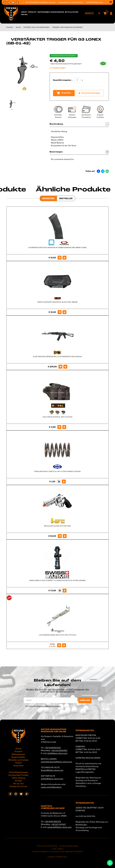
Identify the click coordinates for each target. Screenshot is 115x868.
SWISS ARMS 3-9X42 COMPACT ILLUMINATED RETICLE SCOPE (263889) (58, 580)
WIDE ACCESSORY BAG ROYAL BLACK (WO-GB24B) (58, 302)
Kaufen (64, 93)
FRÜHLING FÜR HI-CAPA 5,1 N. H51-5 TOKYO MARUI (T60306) (57, 471)
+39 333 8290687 (59, 750)
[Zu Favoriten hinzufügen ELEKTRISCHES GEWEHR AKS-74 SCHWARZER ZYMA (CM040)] (65, 367)
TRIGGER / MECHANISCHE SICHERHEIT (68, 27)
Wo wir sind (18, 784)
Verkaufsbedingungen (18, 772)
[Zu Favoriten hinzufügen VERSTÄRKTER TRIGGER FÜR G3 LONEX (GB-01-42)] (89, 93)
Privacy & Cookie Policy (47, 846)
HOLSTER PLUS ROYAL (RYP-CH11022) (58, 417)
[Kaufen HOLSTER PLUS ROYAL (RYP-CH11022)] (59, 427)
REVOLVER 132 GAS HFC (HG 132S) (58, 526)
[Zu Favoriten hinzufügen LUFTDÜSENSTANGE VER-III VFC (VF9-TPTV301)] (64, 645)
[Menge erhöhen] (82, 80)
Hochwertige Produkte (18, 775)
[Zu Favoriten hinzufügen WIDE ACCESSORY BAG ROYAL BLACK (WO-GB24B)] (64, 312)
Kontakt (18, 781)
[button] (111, 2)
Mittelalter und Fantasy (18, 760)
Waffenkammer (44, 12)
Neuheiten (48, 198)
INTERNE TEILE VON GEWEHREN (36, 27)
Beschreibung (79, 124)
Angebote (89, 13)
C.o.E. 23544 (58, 849)
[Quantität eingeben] (77, 80)
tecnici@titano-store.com (52, 770)
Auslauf (18, 763)
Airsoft (24, 12)
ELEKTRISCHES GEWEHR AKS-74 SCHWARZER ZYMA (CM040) (58, 357)
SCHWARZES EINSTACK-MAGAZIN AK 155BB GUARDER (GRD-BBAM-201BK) (58, 248)
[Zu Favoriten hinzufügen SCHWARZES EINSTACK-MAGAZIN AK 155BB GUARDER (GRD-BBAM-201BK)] (64, 258)
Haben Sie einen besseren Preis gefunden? (66, 64)
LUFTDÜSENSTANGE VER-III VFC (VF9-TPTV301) (58, 635)
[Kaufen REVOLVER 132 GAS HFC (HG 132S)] (60, 536)
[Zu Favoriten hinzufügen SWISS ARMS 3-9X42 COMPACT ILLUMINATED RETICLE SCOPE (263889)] (65, 591)
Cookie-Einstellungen (69, 846)
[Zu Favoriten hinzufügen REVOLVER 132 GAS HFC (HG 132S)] (65, 536)
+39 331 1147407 (59, 824)
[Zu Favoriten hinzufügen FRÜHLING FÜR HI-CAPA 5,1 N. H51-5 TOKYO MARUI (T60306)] (64, 482)
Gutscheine (18, 766)
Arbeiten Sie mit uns (18, 786)
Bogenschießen (57, 12)
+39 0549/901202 (53, 748)
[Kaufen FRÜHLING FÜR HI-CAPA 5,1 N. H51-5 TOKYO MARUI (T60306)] (59, 482)
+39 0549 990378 (53, 822)
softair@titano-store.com (49, 2)
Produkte (10, 27)
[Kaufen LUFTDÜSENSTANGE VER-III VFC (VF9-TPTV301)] (59, 645)
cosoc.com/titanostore (51, 787)
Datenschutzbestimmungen (49, 706)
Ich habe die (43, 706)
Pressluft (32, 12)
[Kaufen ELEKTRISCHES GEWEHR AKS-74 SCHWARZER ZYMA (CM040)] (60, 367)
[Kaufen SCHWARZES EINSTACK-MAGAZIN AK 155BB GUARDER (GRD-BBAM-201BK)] (60, 258)
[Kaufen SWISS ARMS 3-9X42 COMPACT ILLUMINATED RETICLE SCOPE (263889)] (60, 591)
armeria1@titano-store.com (60, 827)
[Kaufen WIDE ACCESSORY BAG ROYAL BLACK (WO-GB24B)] (60, 312)
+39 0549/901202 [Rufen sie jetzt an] (78, 2)
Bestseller (66, 198)
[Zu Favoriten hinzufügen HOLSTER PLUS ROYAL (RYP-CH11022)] (64, 427)
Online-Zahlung (18, 778)
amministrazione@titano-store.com (56, 762)
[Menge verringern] (73, 80)
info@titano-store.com (57, 753)
